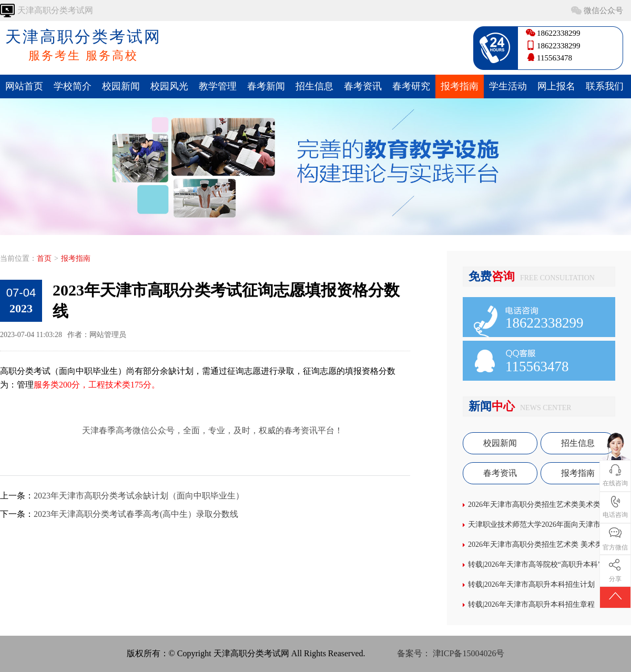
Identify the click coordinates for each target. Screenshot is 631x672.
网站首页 (24, 86)
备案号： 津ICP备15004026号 (451, 653)
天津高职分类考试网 (83, 46)
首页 (44, 258)
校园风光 (169, 86)
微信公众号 (603, 11)
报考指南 (460, 86)
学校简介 (73, 86)
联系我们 (605, 86)
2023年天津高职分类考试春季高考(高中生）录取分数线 (136, 514)
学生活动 (508, 86)
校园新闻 (121, 86)
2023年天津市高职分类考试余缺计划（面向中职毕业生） (139, 496)
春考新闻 (266, 86)
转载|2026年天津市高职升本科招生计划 (531, 584)
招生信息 (314, 86)
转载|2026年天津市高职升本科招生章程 (531, 604)
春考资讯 (363, 86)
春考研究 (411, 86)
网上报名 (556, 86)
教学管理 (218, 86)
